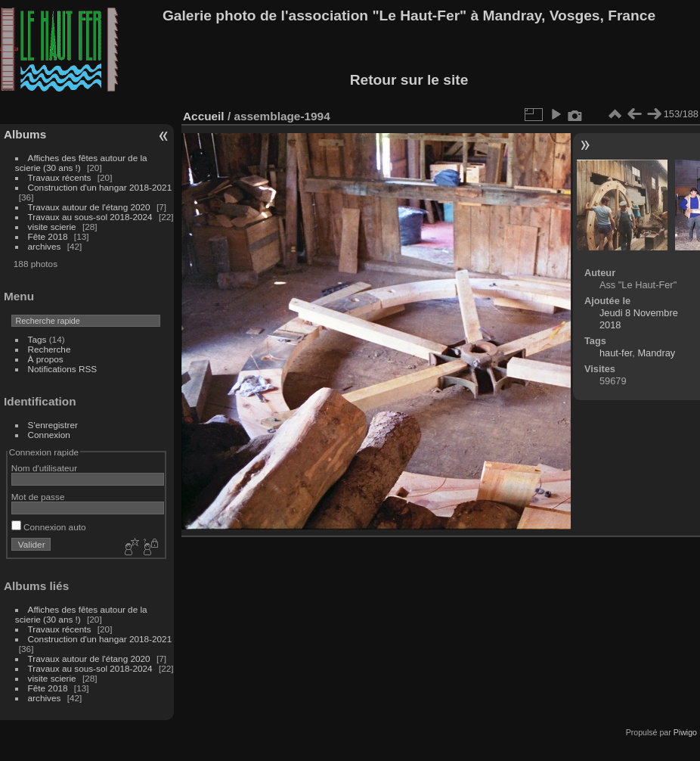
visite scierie (52, 227)
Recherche (50, 349)
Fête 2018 (48, 236)
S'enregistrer (53, 425)
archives (45, 246)
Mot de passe (38, 497)
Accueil (204, 116)
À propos (46, 359)
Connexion (49, 435)
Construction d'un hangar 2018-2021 (100, 187)
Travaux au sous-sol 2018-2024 (90, 217)
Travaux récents (60, 177)
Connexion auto (49, 527)
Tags (37, 339)
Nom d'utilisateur (44, 468)
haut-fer (616, 353)
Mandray (656, 353)
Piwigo (685, 732)
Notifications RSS (63, 369)
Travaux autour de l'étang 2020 (89, 207)
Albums (25, 134)
